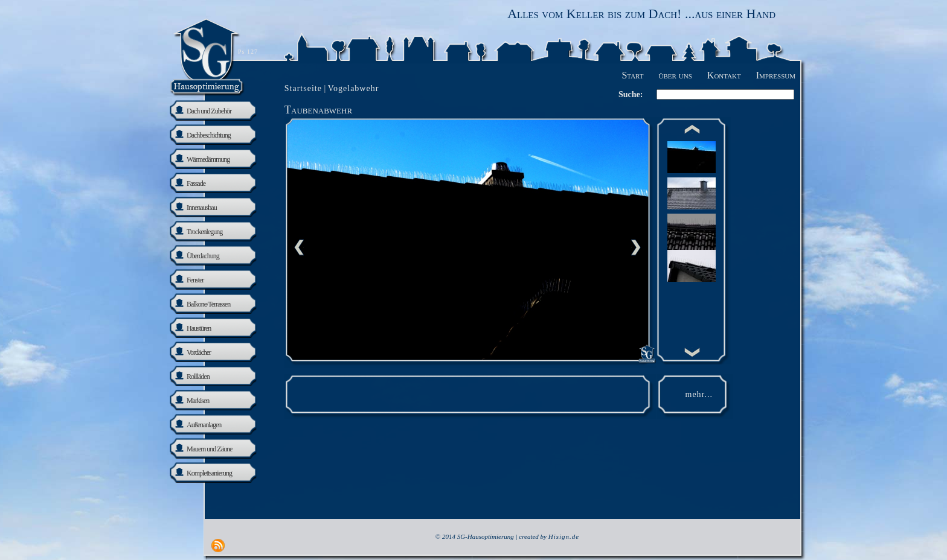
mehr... (699, 394)
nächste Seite (636, 247)
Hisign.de (564, 536)
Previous (299, 247)
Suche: (631, 94)
